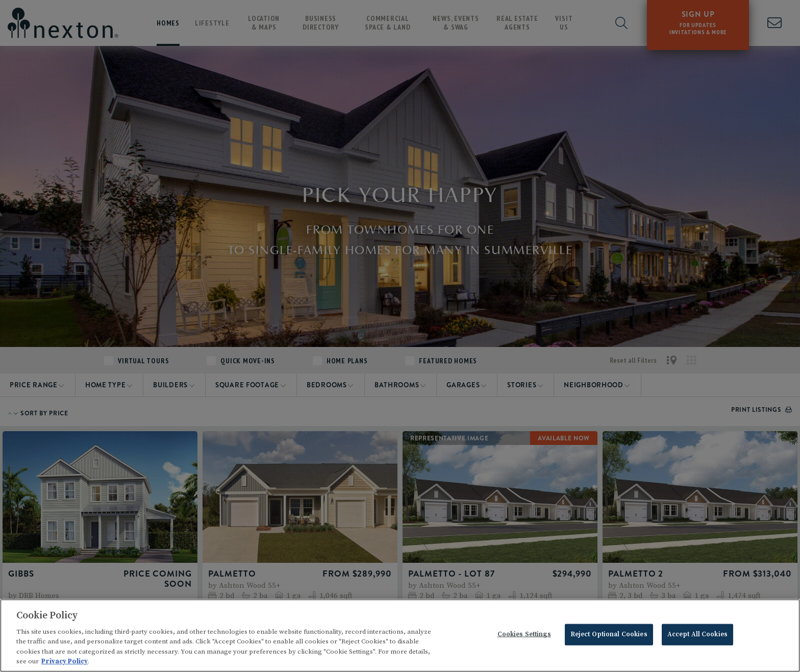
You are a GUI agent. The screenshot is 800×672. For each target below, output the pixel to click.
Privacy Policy (65, 661)
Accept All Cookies (697, 634)
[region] (400, 636)
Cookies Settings (524, 634)
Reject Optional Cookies (609, 634)
